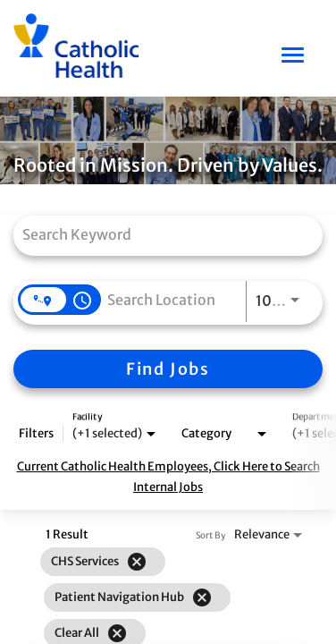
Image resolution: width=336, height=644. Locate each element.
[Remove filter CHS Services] (137, 562)
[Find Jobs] (168, 369)
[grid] (137, 597)
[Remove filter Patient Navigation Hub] (202, 597)
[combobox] (159, 234)
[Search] (168, 369)
